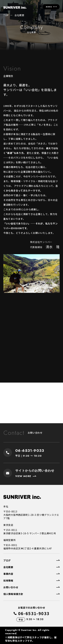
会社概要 (8, 567)
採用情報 (8, 580)
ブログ (7, 560)
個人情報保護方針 (13, 594)
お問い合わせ (11, 587)
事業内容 (8, 574)
